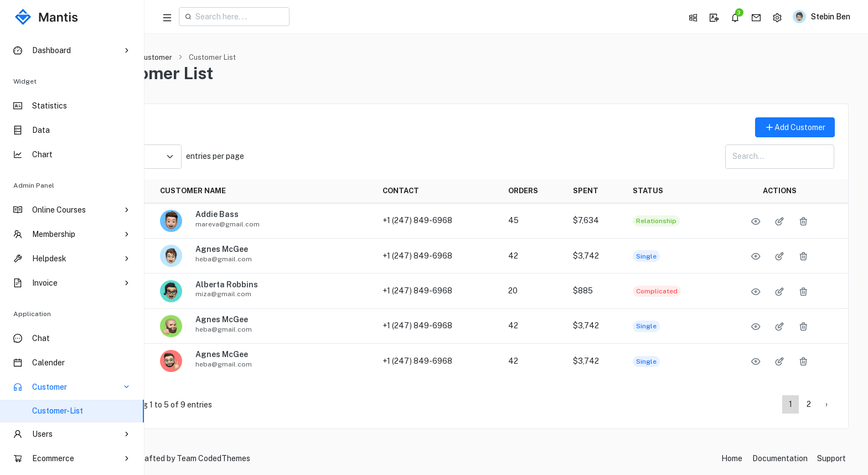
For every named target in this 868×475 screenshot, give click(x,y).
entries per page (241, 157)
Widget (25, 81)
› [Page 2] (826, 404)
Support (831, 458)
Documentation (780, 458)
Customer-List (58, 411)
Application (32, 314)
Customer (216, 57)
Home (173, 57)
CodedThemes (285, 458)
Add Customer (795, 128)
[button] (693, 17)
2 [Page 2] (809, 404)
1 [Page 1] (790, 404)
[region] (72, 254)
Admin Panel (34, 185)
